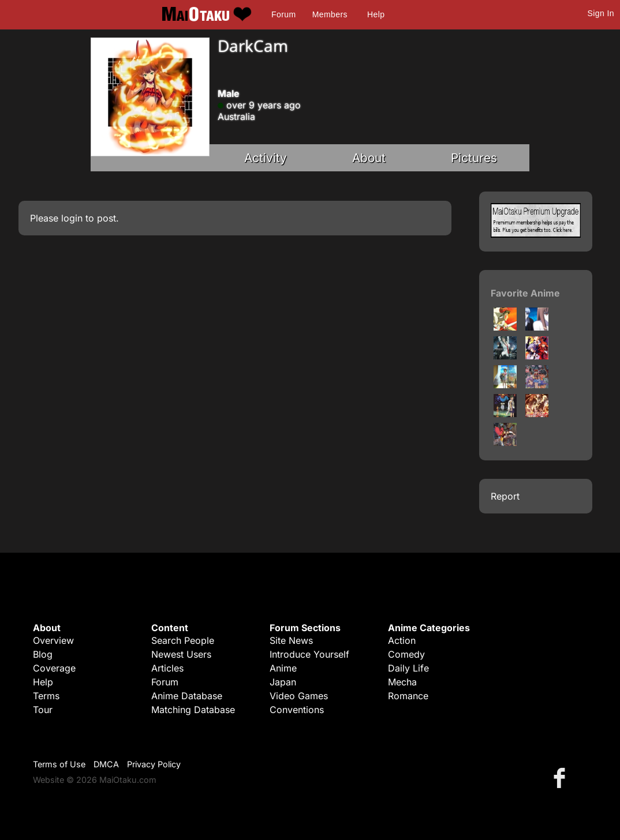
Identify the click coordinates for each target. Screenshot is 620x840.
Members (330, 14)
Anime (283, 668)
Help (376, 14)
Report (505, 496)
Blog (43, 654)
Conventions (297, 710)
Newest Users (181, 654)
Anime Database (187, 696)
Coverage (54, 668)
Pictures (474, 158)
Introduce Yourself (309, 654)
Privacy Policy (154, 764)
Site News (291, 640)
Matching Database (193, 710)
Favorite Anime (525, 293)
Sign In (601, 13)
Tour (43, 710)
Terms (46, 696)
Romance (408, 696)
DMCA (106, 764)
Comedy (406, 654)
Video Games (299, 696)
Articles (167, 668)
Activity (266, 158)
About (369, 158)
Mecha (402, 682)
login (72, 218)
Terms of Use (59, 764)
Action (402, 640)
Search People (183, 640)
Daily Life (408, 668)
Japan (283, 682)
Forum (283, 14)
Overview (53, 640)
